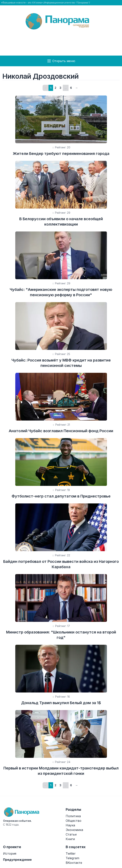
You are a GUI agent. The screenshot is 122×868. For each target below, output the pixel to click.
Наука (70, 825)
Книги (70, 839)
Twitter (71, 853)
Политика (73, 816)
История (10, 853)
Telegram (72, 858)
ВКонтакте (74, 863)
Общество (74, 821)
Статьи (71, 834)
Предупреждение (17, 860)
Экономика (74, 830)
